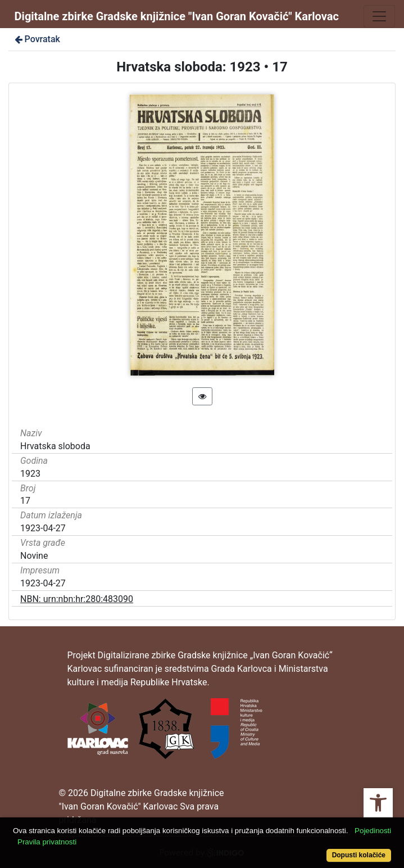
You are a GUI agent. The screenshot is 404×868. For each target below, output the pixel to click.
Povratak (37, 39)
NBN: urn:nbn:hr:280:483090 (77, 599)
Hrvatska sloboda (55, 446)
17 (25, 501)
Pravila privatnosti (47, 842)
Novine (34, 556)
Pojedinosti (373, 831)
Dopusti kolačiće (359, 855)
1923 (30, 474)
